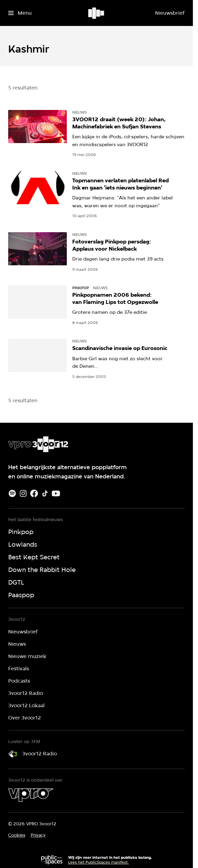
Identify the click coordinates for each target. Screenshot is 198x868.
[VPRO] (31, 795)
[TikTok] (45, 493)
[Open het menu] (20, 13)
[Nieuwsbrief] (170, 13)
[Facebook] (34, 493)
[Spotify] (12, 493)
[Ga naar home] (97, 13)
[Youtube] (56, 493)
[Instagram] (23, 493)
